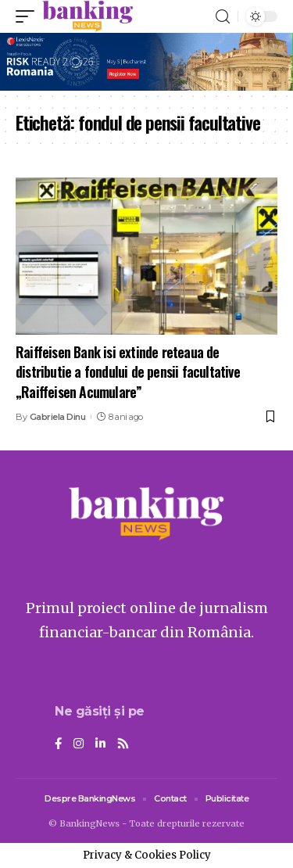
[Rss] (123, 744)
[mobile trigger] (29, 16)
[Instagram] (79, 744)
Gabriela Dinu (58, 417)
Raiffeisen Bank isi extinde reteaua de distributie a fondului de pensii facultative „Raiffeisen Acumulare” (128, 371)
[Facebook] (58, 744)
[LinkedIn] (100, 744)
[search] (223, 17)
